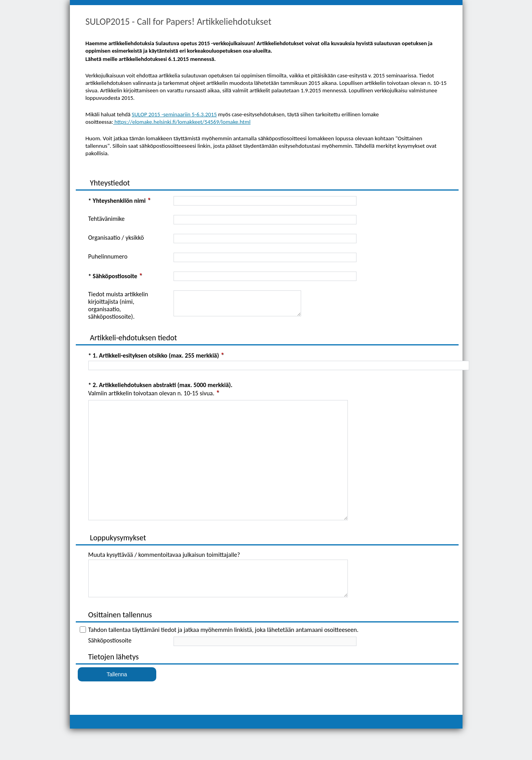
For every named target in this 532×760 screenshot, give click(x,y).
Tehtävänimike (107, 219)
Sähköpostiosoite (110, 672)
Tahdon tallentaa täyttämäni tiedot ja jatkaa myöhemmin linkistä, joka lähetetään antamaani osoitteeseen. (223, 661)
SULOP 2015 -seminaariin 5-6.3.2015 (175, 114)
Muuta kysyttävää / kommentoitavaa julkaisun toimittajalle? (164, 579)
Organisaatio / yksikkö (116, 238)
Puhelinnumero (108, 256)
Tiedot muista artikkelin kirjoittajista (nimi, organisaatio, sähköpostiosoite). (118, 305)
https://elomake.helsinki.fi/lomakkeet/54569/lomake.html (182, 122)
